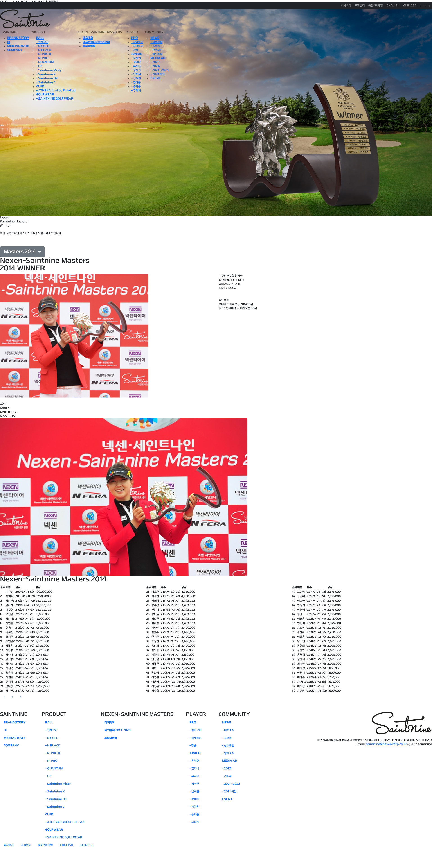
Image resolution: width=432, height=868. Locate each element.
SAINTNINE (10, 32)
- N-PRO (42, 58)
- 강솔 (135, 50)
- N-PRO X (44, 54)
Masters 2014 (20, 252)
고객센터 (360, 6)
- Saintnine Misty (49, 70)
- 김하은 (136, 83)
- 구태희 (136, 91)
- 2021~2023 (159, 70)
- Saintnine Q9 (47, 79)
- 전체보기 (42, 42)
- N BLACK (44, 50)
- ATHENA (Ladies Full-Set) (56, 91)
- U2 (39, 66)
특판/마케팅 (376, 6)
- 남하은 (136, 75)
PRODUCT (38, 32)
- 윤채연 (136, 58)
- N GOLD (43, 46)
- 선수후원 (156, 50)
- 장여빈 (136, 79)
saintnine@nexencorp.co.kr (386, 744)
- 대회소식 (156, 42)
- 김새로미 (137, 46)
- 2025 (155, 62)
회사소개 (346, 6)
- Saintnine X (46, 75)
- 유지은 (136, 66)
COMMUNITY (154, 32)
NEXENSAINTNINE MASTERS (100, 32)
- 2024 (155, 66)
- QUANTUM (45, 62)
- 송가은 (136, 87)
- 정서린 (136, 70)
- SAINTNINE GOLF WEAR (55, 99)
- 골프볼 (155, 46)
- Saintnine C (46, 83)
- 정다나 (136, 62)
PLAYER (132, 32)
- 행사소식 (156, 54)
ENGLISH (393, 6)
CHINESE (410, 6)
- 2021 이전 (157, 75)
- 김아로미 (137, 42)
